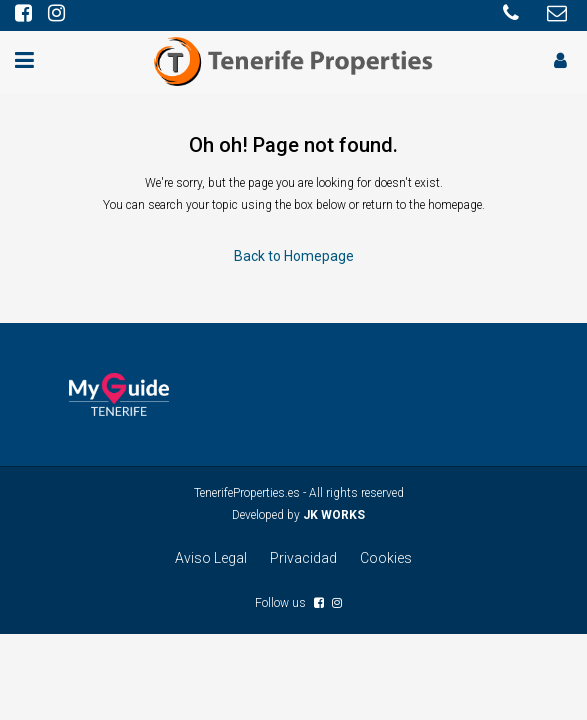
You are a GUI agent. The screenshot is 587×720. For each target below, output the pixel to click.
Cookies (386, 558)
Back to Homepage (294, 256)
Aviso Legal (211, 558)
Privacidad (303, 558)
